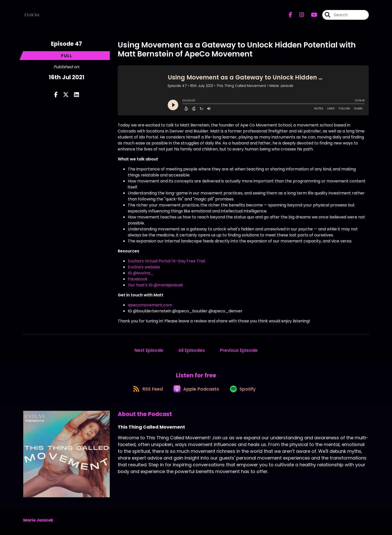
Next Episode (149, 350)
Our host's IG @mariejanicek (155, 285)
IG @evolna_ (141, 273)
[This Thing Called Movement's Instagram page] (299, 16)
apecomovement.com (150, 305)
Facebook (138, 279)
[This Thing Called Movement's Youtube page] (311, 16)
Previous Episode (239, 350)
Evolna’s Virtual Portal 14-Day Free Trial (166, 261)
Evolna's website (144, 267)
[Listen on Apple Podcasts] (196, 392)
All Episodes (191, 350)
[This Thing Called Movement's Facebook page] (290, 16)
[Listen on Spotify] (245, 392)
